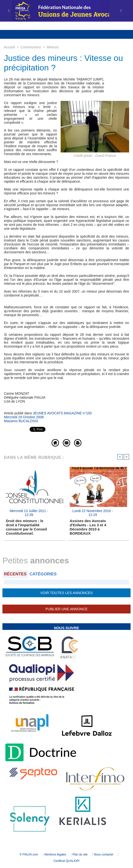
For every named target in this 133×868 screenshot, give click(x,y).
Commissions (31, 47)
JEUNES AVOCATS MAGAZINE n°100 (62, 413)
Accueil (9, 47)
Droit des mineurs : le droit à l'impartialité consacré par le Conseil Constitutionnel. (26, 527)
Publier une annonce (66, 609)
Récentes (15, 574)
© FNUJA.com (28, 854)
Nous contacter (105, 854)
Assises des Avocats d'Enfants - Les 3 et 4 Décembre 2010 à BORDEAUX (88, 527)
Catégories (43, 574)
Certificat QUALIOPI (66, 861)
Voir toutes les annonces (66, 593)
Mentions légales (55, 854)
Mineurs (53, 47)
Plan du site (81, 854)
